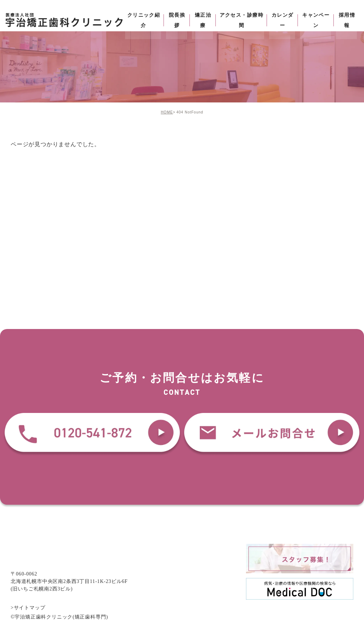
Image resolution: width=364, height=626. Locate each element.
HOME (167, 112)
